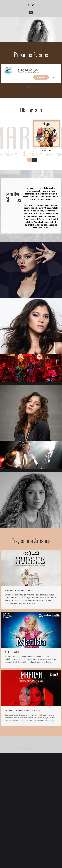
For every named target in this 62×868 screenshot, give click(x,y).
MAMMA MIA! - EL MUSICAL (28, 70)
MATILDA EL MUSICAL (13, 652)
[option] (31, 30)
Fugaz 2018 (46, 150)
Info (55, 77)
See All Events (31, 87)
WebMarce (43, 749)
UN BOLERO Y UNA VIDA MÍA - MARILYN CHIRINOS (23, 711)
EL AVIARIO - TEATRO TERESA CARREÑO (19, 590)
